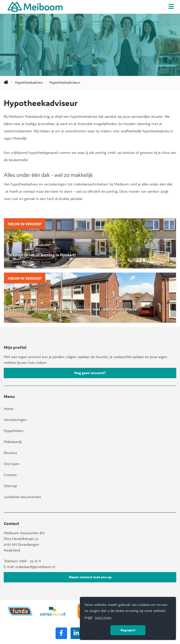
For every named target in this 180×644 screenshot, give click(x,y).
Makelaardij (13, 442)
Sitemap (10, 486)
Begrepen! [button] (128, 630)
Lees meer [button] (103, 617)
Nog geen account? (90, 373)
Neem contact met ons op (90, 577)
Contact (10, 475)
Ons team (12, 464)
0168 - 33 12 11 (30, 561)
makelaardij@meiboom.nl (35, 567)
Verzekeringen (15, 420)
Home (9, 409)
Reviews (10, 453)
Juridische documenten (22, 497)
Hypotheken (14, 431)
